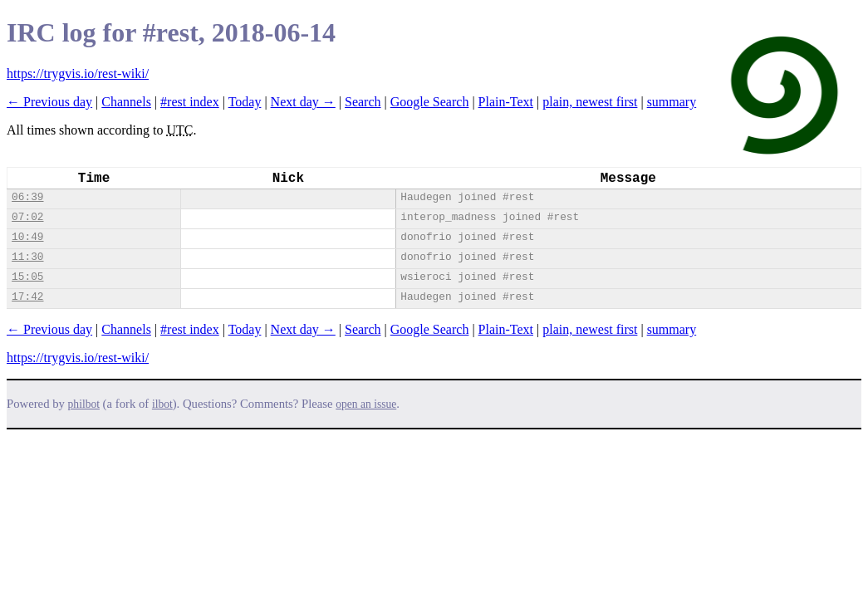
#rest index (190, 102)
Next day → (303, 102)
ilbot (162, 404)
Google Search (430, 102)
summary (672, 102)
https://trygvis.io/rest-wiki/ (78, 74)
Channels (126, 102)
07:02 (27, 217)
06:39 (27, 197)
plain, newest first (590, 102)
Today (245, 102)
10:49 (27, 237)
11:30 (27, 257)
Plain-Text (506, 102)
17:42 (27, 297)
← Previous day (49, 102)
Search (363, 102)
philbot (84, 404)
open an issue (366, 404)
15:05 (27, 277)
